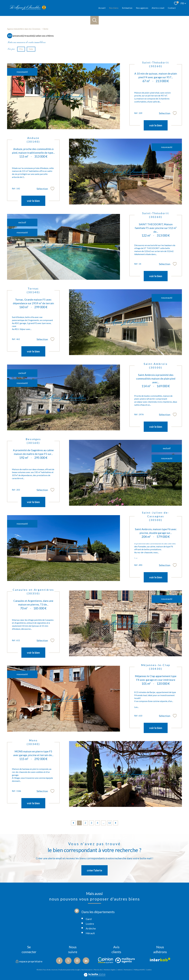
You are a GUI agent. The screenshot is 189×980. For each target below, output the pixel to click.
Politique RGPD (139, 970)
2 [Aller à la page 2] (85, 823)
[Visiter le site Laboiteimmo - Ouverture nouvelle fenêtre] (94, 976)
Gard (89, 931)
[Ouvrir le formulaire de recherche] (95, 20)
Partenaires (128, 970)
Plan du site (98, 970)
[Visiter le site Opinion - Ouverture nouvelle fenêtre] (106, 960)
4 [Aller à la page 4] (98, 823)
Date (31, 49)
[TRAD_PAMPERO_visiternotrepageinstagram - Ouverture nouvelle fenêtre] (77, 961)
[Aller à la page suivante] (116, 823)
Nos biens (114, 8)
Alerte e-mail (158, 8)
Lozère (90, 936)
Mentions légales (110, 970)
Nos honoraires (87, 970)
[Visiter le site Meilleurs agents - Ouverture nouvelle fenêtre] (125, 960)
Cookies (149, 970)
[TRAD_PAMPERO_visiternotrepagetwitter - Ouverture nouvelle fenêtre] (68, 961)
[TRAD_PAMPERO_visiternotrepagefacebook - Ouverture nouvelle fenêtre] (59, 961)
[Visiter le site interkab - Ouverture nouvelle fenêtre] (160, 960)
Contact (172, 8)
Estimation (127, 8)
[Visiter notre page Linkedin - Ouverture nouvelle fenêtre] (86, 961)
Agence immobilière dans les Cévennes (24, 29)
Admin (120, 970)
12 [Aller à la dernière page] (110, 823)
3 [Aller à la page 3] (91, 823)
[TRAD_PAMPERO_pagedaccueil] (28, 9)
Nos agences (142, 8)
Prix (21, 49)
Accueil (102, 8)
